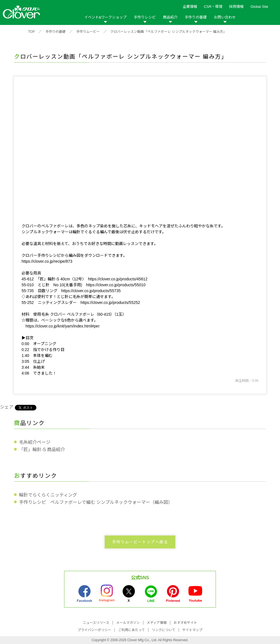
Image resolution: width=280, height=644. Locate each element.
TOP (31, 32)
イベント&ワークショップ (106, 17)
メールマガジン (128, 623)
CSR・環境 (213, 7)
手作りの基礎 (196, 17)
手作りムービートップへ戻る (140, 542)
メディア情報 (157, 623)
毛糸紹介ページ (35, 442)
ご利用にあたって (131, 630)
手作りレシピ (145, 17)
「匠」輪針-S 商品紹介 (42, 450)
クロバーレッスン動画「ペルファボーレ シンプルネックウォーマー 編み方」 (168, 32)
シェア (7, 407)
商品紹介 (170, 17)
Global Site (259, 7)
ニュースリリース (96, 623)
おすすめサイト (185, 623)
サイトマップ (192, 630)
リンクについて (164, 630)
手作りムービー (88, 32)
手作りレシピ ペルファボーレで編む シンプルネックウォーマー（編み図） (96, 502)
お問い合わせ (225, 17)
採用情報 (236, 7)
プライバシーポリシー (94, 630)
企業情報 (190, 7)
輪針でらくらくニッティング (48, 495)
